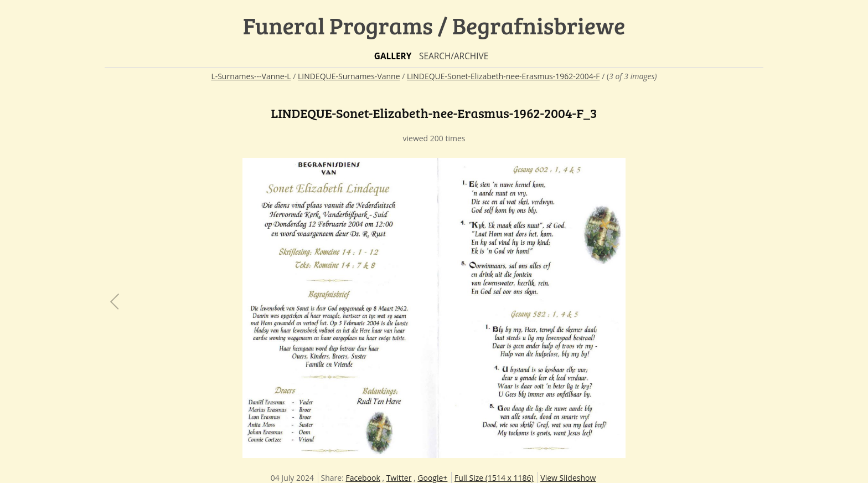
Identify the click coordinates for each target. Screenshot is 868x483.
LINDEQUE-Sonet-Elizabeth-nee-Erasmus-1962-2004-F (503, 76)
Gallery (393, 56)
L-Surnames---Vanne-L (251, 76)
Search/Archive (454, 56)
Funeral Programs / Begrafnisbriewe (434, 25)
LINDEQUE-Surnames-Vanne (349, 76)
